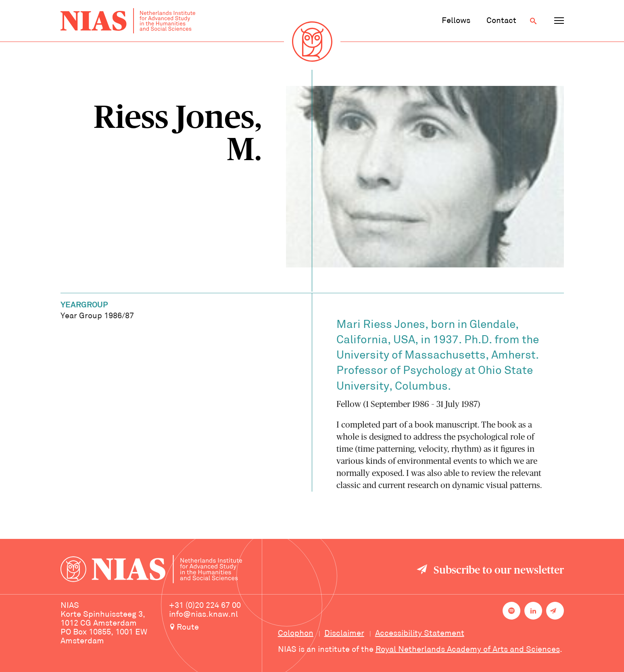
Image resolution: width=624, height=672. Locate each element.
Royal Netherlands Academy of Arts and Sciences (468, 650)
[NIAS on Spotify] (511, 611)
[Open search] (533, 21)
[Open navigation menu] (559, 21)
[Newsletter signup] (555, 611)
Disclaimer (344, 634)
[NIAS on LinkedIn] (533, 611)
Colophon (296, 634)
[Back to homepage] (128, 21)
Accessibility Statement (420, 634)
